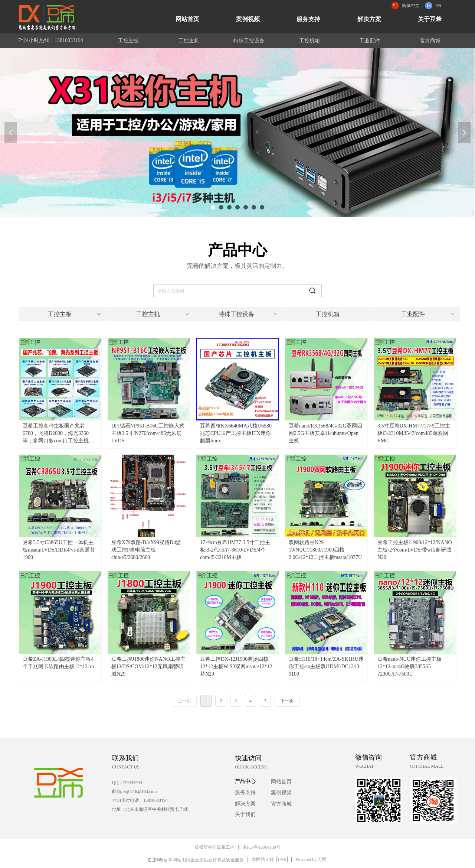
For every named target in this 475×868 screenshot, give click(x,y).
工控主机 (163, 314)
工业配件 (428, 314)
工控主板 (75, 314)
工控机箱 (328, 314)
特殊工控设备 (249, 314)
